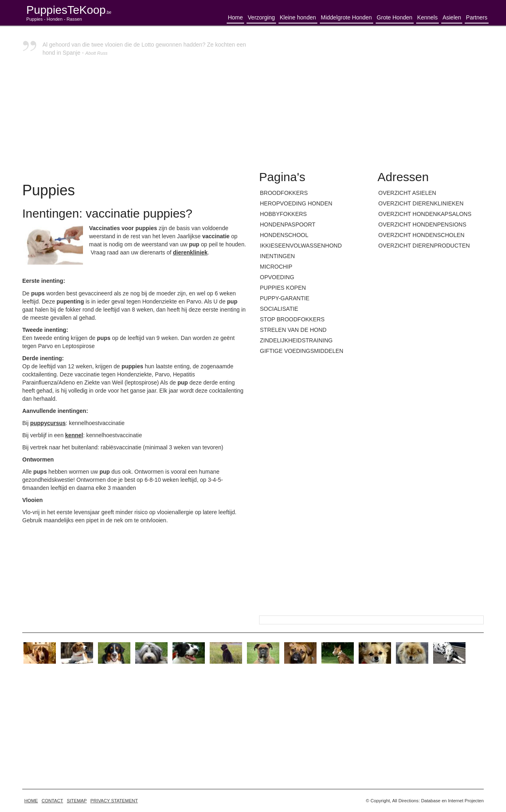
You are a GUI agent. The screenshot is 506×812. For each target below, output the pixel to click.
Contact (52, 801)
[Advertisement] (371, 97)
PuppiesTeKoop (69, 10)
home (31, 801)
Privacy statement (114, 801)
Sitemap (77, 801)
